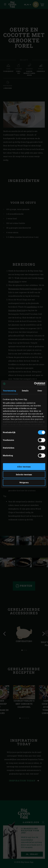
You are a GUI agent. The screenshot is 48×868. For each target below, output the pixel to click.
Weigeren (24, 482)
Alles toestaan (24, 467)
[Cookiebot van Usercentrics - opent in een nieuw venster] (34, 384)
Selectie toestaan (24, 474)
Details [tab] (25, 391)
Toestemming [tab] (9, 391)
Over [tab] (40, 391)
